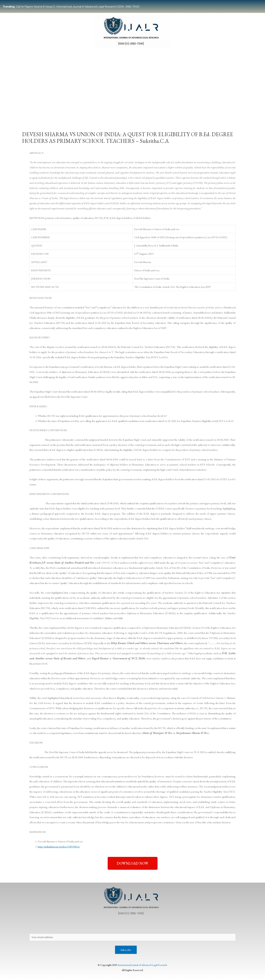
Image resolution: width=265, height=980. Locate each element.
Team (50, 111)
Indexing (211, 111)
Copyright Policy (102, 926)
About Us (38, 926)
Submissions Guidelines (75, 111)
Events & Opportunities (163, 111)
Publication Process (129, 926)
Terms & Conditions (193, 926)
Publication (103, 111)
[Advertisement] (132, 79)
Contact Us (79, 926)
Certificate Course (130, 111)
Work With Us (191, 111)
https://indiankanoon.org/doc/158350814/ (61, 846)
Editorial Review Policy (161, 926)
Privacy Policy (58, 926)
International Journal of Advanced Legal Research (142, 966)
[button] (133, 863)
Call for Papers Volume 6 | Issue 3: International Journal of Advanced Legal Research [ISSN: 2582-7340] (71, 6)
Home (36, 111)
